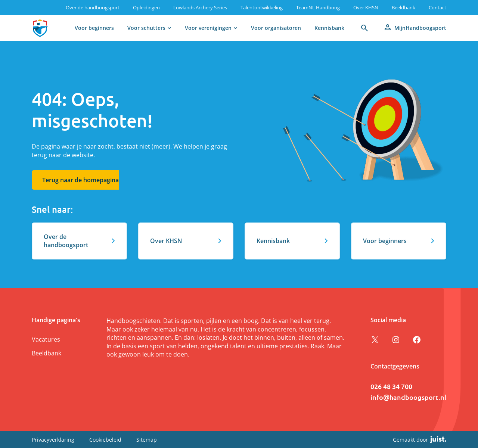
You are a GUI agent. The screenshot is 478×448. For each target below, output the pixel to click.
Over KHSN (366, 7)
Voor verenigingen (208, 28)
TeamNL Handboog (318, 7)
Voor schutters (146, 28)
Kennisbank (329, 28)
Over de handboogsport (93, 7)
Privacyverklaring (53, 440)
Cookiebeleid (105, 440)
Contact (437, 7)
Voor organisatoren (276, 28)
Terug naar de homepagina (80, 180)
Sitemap (147, 440)
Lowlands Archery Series (200, 7)
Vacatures (46, 339)
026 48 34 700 (391, 386)
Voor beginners (94, 28)
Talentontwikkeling (262, 7)
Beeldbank (403, 7)
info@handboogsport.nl (408, 397)
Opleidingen (146, 7)
